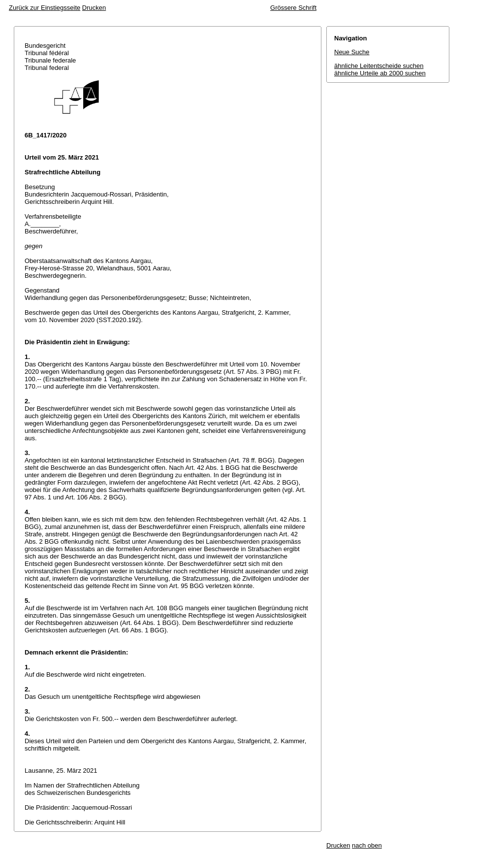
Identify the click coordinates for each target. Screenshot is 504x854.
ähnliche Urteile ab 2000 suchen (380, 73)
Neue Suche (352, 52)
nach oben (367, 845)
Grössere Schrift (293, 8)
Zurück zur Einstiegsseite (45, 8)
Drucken (94, 8)
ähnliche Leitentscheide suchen (379, 66)
